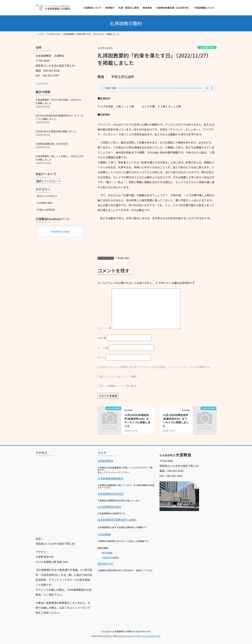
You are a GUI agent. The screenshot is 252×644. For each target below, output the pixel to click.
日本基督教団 (105, 461)
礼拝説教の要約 (207, 48)
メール (103, 348)
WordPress (108, 636)
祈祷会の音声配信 (46, 210)
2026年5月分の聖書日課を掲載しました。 (57, 131)
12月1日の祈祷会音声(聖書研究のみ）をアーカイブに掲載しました (176, 420)
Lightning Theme (125, 636)
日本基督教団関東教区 (111, 478)
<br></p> (64, 495)
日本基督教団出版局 (109, 507)
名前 (102, 338)
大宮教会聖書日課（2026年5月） (53, 144)
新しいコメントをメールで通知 (118, 376)
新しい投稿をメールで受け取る (118, 386)
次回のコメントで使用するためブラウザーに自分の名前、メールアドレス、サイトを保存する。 (156, 367)
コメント (104, 328)
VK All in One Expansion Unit (148, 636)
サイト (101, 357)
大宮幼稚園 (104, 534)
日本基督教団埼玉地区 (111, 494)
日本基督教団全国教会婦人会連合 (117, 520)
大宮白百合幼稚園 (110, 557)
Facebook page (60, 231)
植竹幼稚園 (107, 553)
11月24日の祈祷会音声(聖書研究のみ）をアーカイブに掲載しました (137, 420)
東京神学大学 (105, 564)
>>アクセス (42, 84)
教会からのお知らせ (47, 196)
